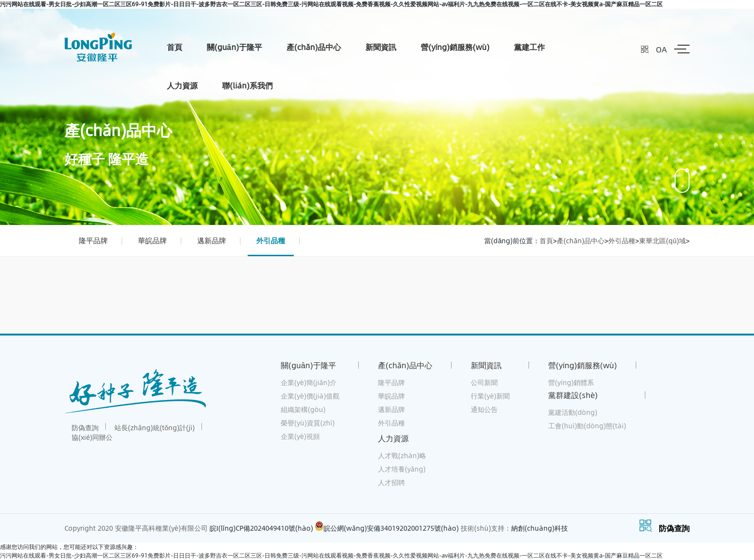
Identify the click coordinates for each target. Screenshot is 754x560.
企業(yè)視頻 (300, 436)
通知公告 (484, 409)
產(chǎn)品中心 (314, 47)
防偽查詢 (85, 428)
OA (661, 49)
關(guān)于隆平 (234, 47)
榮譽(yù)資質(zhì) (308, 423)
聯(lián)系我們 (247, 85)
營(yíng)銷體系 (571, 382)
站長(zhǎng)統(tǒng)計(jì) (155, 428)
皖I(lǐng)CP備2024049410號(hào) (261, 528)
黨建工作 (529, 47)
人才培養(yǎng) (402, 469)
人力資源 (182, 85)
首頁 (175, 47)
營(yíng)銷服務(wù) (455, 47)
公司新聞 (484, 382)
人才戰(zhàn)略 (402, 455)
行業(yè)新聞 (490, 396)
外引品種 (271, 240)
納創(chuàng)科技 (540, 528)
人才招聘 (391, 482)
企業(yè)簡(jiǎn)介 (309, 382)
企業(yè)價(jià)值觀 (310, 396)
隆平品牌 (93, 240)
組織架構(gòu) (303, 409)
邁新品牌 (212, 240)
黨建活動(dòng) (573, 412)
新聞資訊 (381, 47)
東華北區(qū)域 (662, 241)
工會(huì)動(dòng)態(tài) (587, 426)
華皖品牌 (152, 240)
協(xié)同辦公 (92, 437)
